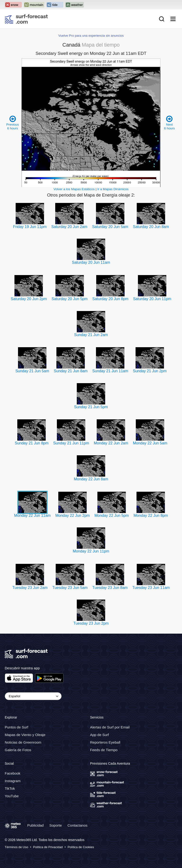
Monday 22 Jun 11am (32, 515)
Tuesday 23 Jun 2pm (91, 623)
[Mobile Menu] (173, 19)
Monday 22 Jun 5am (150, 443)
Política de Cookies (81, 847)
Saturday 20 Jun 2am (69, 227)
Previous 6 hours (13, 123)
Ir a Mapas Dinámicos (113, 189)
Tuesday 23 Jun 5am (70, 588)
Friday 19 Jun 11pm (30, 227)
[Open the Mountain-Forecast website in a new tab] (34, 5)
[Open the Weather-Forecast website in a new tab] (75, 5)
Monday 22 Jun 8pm (151, 515)
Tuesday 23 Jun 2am (30, 588)
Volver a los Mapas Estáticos (74, 189)
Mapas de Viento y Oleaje (25, 735)
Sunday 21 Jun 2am (91, 335)
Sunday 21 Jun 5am (32, 371)
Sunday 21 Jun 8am (71, 371)
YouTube (12, 796)
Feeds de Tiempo (104, 750)
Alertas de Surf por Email (110, 727)
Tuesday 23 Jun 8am (110, 588)
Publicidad (35, 825)
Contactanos (77, 825)
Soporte (56, 825)
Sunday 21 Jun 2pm (150, 371)
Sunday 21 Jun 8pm (32, 443)
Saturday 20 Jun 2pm (29, 299)
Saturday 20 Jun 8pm (110, 299)
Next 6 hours (169, 123)
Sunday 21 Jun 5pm (91, 407)
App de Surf (99, 735)
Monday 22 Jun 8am (91, 479)
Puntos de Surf (16, 727)
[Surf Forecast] (26, 19)
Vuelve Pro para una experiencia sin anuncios (91, 36)
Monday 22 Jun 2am (111, 443)
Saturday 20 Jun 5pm (69, 299)
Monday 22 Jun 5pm (111, 515)
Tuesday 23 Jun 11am (151, 588)
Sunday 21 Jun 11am (110, 371)
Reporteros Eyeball (105, 742)
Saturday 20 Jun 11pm (152, 299)
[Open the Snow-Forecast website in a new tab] (13, 5)
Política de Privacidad (48, 847)
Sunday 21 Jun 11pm (71, 443)
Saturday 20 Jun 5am (110, 227)
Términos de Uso (16, 847)
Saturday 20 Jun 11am (91, 262)
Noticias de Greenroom (23, 742)
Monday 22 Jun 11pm (91, 551)
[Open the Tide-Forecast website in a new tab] (55, 5)
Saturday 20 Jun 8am (151, 227)
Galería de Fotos (18, 750)
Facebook (13, 773)
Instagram (13, 781)
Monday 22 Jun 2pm (72, 515)
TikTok (10, 788)
